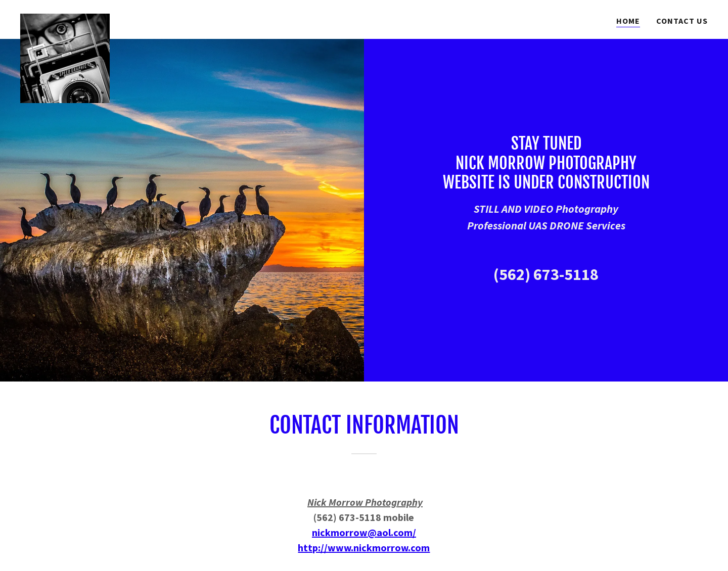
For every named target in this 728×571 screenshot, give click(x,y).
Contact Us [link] (682, 21)
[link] (65, 18)
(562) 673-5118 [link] (546, 274)
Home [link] (628, 21)
